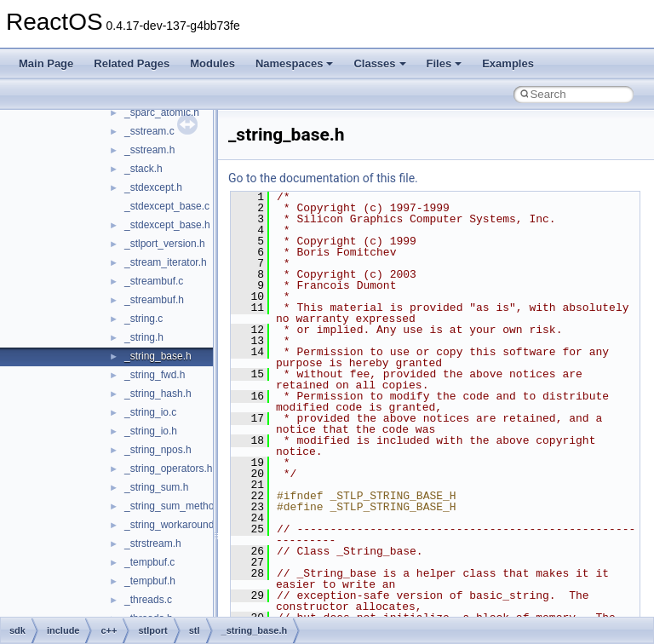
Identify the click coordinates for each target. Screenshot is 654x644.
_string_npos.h (158, 450)
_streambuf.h (154, 300)
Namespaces (295, 63)
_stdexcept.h (153, 187)
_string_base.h (158, 356)
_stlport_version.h (165, 244)
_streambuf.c (154, 281)
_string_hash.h (158, 394)
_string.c (143, 319)
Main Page (46, 63)
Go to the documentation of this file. (323, 178)
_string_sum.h (156, 487)
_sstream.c (149, 131)
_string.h (144, 337)
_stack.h (143, 169)
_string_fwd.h (155, 375)
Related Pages (132, 63)
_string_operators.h (168, 469)
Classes (379, 63)
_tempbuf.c (149, 562)
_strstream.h (153, 543)
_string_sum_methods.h (179, 506)
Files (445, 63)
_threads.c (148, 600)
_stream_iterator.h (166, 262)
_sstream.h (149, 150)
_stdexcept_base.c (167, 206)
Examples (508, 63)
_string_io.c (150, 412)
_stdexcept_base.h (167, 225)
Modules (212, 63)
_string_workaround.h (173, 525)
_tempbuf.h (150, 581)
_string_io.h (151, 431)
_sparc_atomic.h (162, 112)
